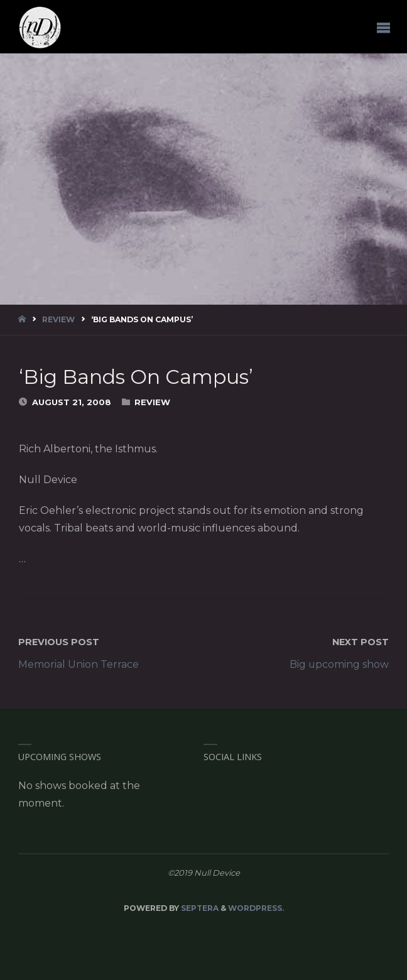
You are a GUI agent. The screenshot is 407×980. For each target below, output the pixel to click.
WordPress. (256, 908)
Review (58, 319)
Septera (199, 908)
